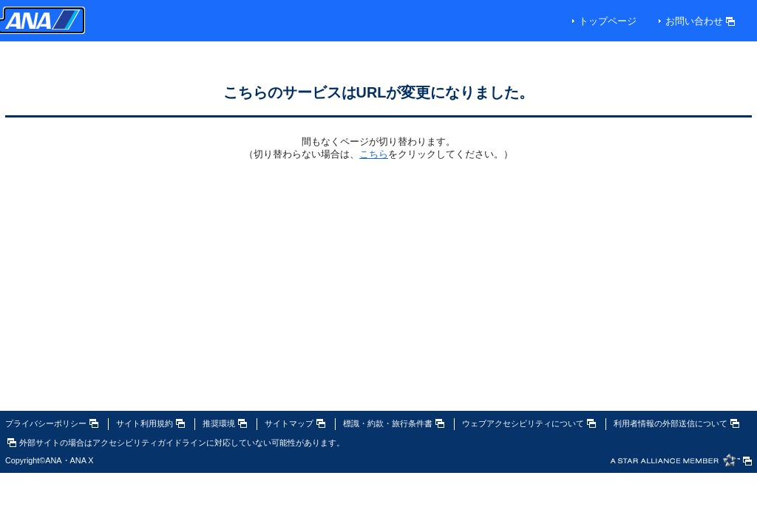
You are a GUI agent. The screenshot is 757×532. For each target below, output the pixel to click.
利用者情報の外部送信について (676, 423)
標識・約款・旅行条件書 (394, 423)
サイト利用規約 (150, 423)
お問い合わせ (700, 21)
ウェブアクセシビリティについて (529, 423)
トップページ (608, 21)
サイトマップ (295, 423)
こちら (374, 154)
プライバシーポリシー (52, 423)
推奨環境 (225, 423)
